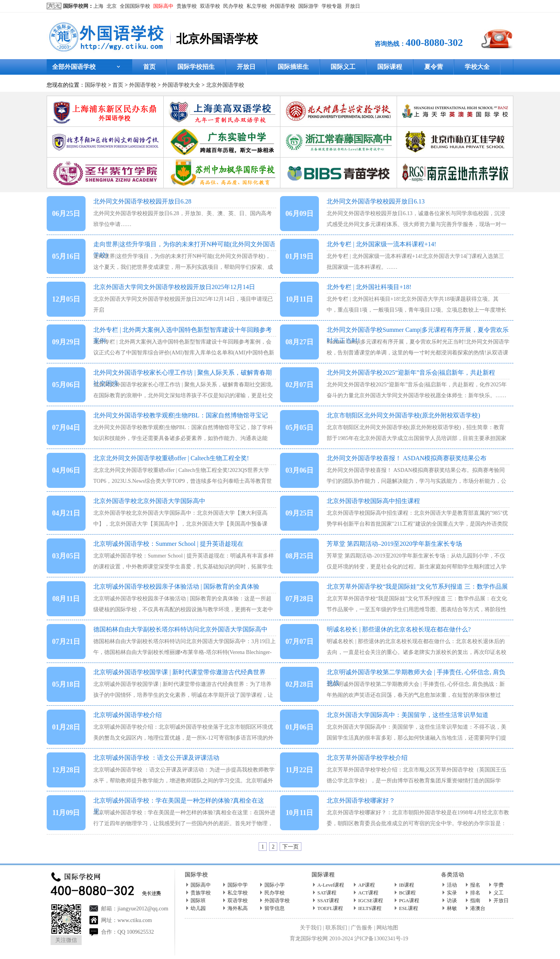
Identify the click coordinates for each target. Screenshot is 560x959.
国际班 (198, 900)
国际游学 (308, 6)
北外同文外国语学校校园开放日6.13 (376, 201)
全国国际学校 (135, 6)
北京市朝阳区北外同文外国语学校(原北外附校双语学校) (403, 415)
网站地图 (387, 928)
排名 (475, 893)
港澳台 (478, 908)
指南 (475, 900)
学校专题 (332, 6)
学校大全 (477, 67)
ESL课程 (409, 908)
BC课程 (407, 893)
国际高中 (163, 6)
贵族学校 (187, 6)
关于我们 (311, 928)
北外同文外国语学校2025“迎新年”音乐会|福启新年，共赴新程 (411, 373)
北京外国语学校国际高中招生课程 (373, 501)
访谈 (452, 900)
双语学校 (210, 6)
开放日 (353, 6)
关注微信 (66, 940)
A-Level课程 (331, 885)
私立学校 (257, 6)
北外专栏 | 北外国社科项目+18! (369, 287)
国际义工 (343, 67)
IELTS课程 (370, 908)
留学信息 (275, 908)
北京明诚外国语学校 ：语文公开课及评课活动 (156, 758)
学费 (499, 885)
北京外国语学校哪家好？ (361, 800)
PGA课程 (409, 900)
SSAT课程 (328, 900)
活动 (452, 885)
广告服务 (362, 928)
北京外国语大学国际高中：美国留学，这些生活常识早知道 (408, 715)
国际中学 (238, 885)
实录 (452, 893)
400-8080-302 (434, 43)
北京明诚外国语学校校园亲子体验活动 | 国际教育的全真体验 (176, 586)
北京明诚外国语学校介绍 (128, 715)
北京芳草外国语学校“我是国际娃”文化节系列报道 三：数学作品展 (417, 586)
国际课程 (390, 67)
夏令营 (434, 67)
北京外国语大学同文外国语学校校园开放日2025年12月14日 (174, 287)
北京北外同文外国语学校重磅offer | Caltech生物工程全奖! (171, 458)
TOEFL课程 (330, 908)
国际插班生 (293, 67)
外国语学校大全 (181, 85)
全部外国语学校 (74, 67)
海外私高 (238, 908)
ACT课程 (368, 893)
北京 (112, 6)
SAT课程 (327, 893)
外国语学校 (283, 6)
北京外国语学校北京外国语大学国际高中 (149, 501)
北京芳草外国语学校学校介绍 (367, 758)
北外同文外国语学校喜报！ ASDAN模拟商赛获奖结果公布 (407, 458)
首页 (149, 67)
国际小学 (275, 885)
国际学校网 (76, 6)
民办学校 (233, 6)
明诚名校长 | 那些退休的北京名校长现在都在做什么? (399, 629)
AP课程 (367, 885)
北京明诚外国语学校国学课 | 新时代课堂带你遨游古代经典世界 (179, 672)
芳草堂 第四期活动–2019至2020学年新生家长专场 (394, 544)
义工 (499, 893)
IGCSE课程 (371, 900)
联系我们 (336, 928)
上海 (98, 6)
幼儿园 (198, 908)
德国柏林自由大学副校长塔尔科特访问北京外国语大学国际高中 (180, 629)
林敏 (452, 908)
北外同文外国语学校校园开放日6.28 (142, 201)
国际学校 (96, 85)
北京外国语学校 (225, 85)
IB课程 (407, 885)
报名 (475, 885)
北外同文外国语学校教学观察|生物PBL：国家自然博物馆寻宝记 (181, 415)
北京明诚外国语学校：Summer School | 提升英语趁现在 (168, 544)
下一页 (290, 847)
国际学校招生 (196, 67)
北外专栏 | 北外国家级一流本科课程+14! (381, 244)
